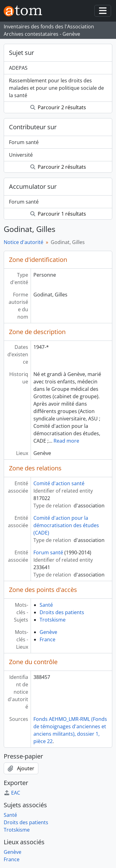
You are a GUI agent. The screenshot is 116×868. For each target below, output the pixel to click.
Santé (46, 605)
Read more (66, 441)
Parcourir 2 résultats (58, 107)
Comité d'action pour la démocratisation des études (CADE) (66, 525)
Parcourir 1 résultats (58, 214)
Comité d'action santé (59, 483)
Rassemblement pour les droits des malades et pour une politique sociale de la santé (56, 88)
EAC (12, 793)
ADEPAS (18, 68)
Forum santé (24, 142)
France (47, 639)
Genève (48, 632)
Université (21, 155)
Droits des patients (62, 612)
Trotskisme (53, 620)
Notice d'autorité (24, 242)
